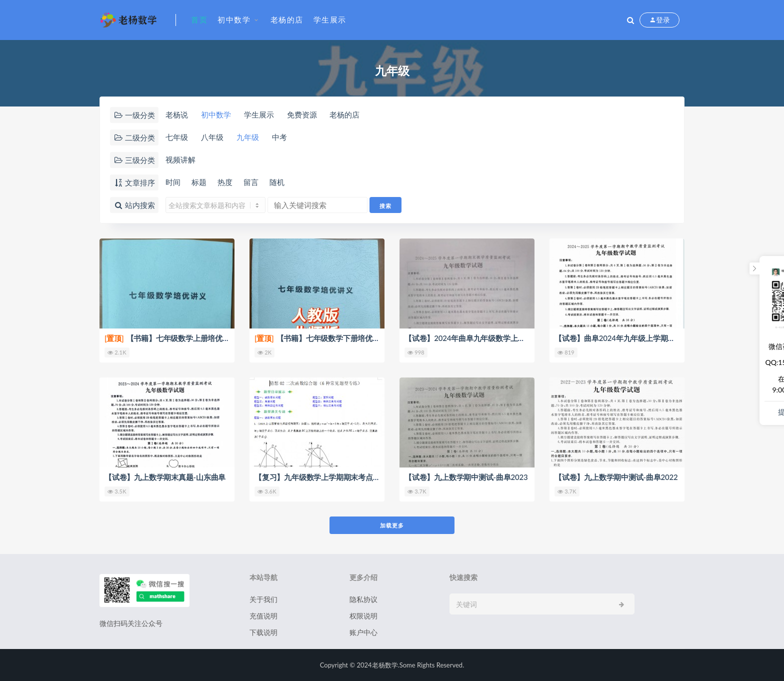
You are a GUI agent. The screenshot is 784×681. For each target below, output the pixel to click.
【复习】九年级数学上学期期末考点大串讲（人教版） (343, 477)
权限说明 (363, 616)
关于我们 (263, 599)
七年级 (177, 137)
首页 (199, 19)
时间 (173, 182)
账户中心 (363, 632)
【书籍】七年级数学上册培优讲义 (171, 338)
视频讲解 (180, 159)
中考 (279, 137)
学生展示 (330, 19)
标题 (199, 182)
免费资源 (302, 114)
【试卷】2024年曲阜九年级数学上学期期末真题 (483, 338)
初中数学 (234, 19)
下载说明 (263, 632)
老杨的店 (287, 19)
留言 (251, 182)
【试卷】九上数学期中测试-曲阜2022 (616, 477)
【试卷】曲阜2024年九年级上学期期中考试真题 (633, 338)
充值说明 (263, 616)
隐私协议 (363, 599)
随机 (277, 182)
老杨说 (177, 114)
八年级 (212, 137)
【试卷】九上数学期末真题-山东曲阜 (165, 477)
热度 (225, 182)
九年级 (248, 137)
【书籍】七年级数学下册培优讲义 (321, 338)
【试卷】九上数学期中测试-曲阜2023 (466, 477)
